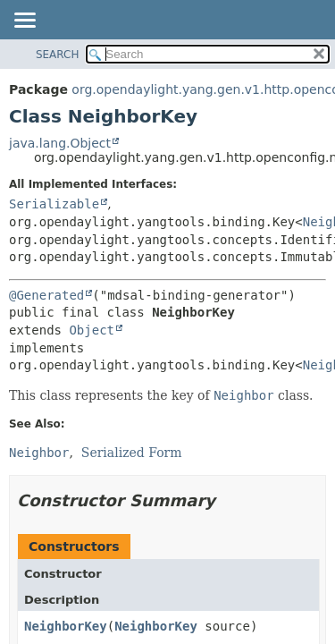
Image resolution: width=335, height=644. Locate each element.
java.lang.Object (60, 143)
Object (92, 330)
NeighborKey (66, 626)
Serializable (54, 204)
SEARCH (58, 55)
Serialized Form (132, 453)
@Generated (46, 295)
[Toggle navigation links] (24, 21)
